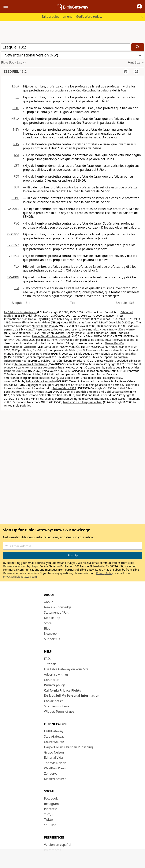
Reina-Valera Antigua (30, 392)
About (48, 602)
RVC (16, 223)
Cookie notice (54, 701)
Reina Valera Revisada (40, 381)
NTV (16, 144)
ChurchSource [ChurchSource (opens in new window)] (54, 742)
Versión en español (58, 845)
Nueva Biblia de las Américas (31, 322)
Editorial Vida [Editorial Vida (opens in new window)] (53, 758)
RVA (16, 267)
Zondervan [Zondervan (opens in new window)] (52, 773)
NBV (16, 129)
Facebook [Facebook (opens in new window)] (51, 798)
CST (17, 166)
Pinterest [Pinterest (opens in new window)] (50, 809)
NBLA (15, 119)
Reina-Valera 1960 (16, 371)
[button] (139, 6)
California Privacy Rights (63, 690)
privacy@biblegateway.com (20, 577)
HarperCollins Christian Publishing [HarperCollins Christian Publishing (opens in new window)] (68, 747)
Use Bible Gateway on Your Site (66, 669)
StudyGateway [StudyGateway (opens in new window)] (54, 736)
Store (48, 623)
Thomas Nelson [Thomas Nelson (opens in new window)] (55, 763)
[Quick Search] (66, 47)
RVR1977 (13, 245)
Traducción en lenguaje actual (83, 402)
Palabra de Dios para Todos (33, 354)
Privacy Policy (105, 573)
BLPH (15, 198)
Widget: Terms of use (59, 712)
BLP (17, 187)
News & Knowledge (58, 607)
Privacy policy (54, 685)
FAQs (48, 659)
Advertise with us (56, 674)
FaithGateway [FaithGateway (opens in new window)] (54, 731)
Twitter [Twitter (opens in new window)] (49, 820)
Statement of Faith (57, 612)
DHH (16, 108)
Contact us (52, 680)
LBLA (16, 86)
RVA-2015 (12, 209)
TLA (17, 288)
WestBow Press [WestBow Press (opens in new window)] (55, 768)
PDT (16, 176)
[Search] (138, 47)
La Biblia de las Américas (20, 312)
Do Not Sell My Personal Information (72, 696)
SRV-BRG (13, 277)
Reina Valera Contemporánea (45, 367)
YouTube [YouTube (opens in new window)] (50, 825)
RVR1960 (13, 234)
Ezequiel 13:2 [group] (15, 72)
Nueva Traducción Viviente (117, 329)
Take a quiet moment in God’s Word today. (72, 17)
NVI (17, 155)
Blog (47, 628)
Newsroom (52, 634)
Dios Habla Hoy (32, 319)
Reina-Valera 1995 (64, 388)
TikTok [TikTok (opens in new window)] (49, 814)
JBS (17, 97)
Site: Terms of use (57, 706)
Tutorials (50, 664)
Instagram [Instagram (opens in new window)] (51, 804)
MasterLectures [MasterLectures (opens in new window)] (55, 779)
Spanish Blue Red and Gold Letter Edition (103, 392)
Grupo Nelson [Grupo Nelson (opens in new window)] (54, 752)
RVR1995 (13, 256)
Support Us (52, 639)
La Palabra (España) (123, 354)
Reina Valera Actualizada (31, 364)
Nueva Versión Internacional (51, 336)
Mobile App (52, 618)
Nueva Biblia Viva (43, 326)
